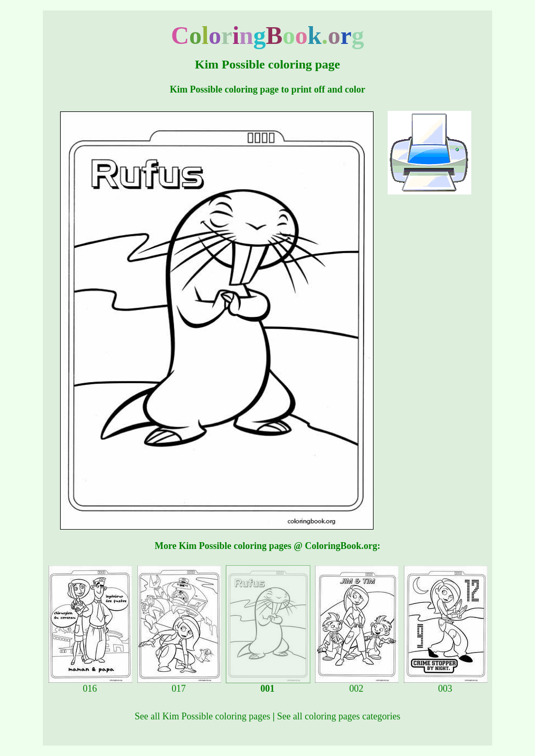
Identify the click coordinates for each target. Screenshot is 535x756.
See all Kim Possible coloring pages (202, 716)
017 (179, 684)
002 (357, 684)
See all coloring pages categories (339, 716)
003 (446, 684)
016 (90, 684)
